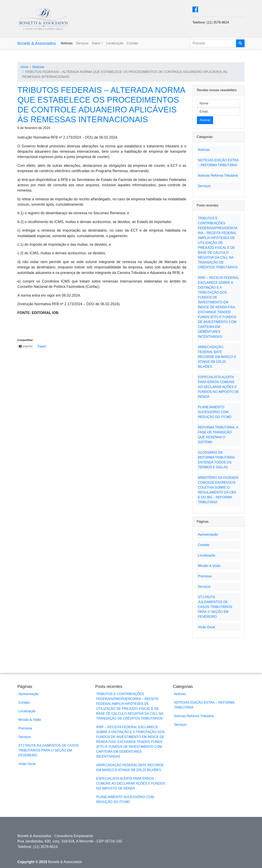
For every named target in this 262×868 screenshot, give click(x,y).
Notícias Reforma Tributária (218, 176)
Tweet (42, 346)
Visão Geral (206, 627)
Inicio (24, 67)
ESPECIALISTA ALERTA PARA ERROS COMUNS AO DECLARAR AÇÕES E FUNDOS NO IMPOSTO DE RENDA (219, 387)
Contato (132, 43)
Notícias (67, 43)
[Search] (213, 43)
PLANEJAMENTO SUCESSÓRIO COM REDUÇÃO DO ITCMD (215, 412)
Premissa (205, 576)
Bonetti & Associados (37, 43)
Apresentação (208, 534)
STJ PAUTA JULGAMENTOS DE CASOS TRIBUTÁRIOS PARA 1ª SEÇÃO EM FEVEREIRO (215, 607)
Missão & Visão (209, 566)
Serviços (82, 43)
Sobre (96, 43)
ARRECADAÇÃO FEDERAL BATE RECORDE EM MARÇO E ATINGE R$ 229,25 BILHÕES (217, 357)
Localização (115, 43)
